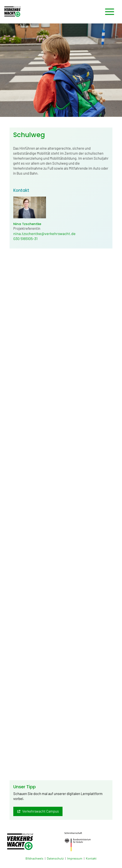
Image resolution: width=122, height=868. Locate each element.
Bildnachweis (34, 858)
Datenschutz (55, 858)
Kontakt (91, 858)
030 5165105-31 (25, 239)
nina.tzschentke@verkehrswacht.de (44, 234)
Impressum (75, 858)
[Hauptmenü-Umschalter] (109, 12)
